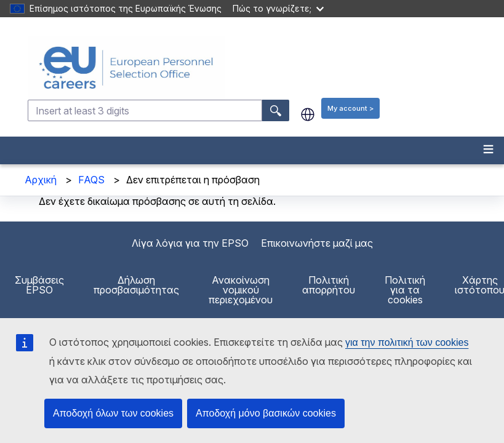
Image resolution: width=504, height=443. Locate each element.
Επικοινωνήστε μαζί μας (317, 243)
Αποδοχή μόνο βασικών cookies (266, 413)
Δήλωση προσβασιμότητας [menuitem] (136, 285)
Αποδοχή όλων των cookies (113, 413)
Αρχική (41, 180)
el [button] (308, 114)
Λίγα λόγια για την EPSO (190, 243)
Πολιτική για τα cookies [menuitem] (405, 290)
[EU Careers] (265, 68)
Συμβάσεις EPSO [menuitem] (39, 285)
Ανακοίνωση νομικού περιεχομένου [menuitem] (241, 290)
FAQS (91, 180)
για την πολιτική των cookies (407, 342)
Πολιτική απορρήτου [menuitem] (329, 285)
